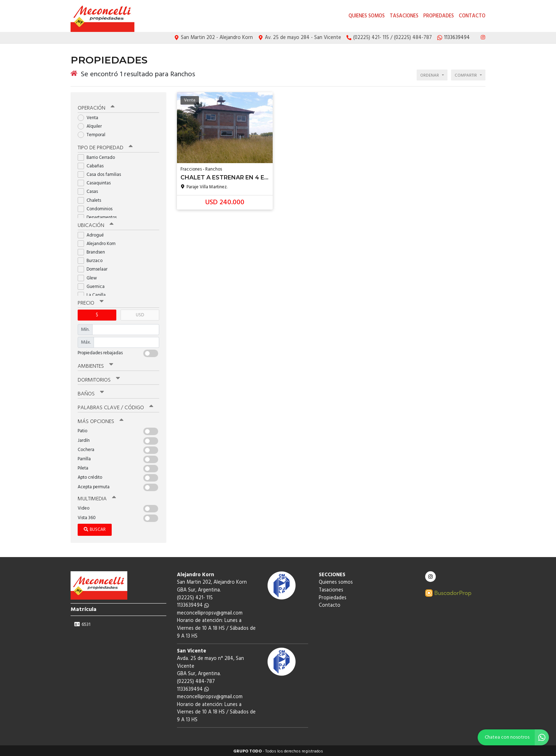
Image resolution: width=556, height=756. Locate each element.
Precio (91, 302)
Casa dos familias (102, 173)
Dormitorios (99, 379)
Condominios (97, 208)
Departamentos (99, 216)
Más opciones (101, 420)
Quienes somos (367, 16)
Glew (90, 277)
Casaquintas (96, 182)
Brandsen (94, 251)
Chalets (92, 199)
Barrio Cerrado (99, 156)
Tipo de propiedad (105, 146)
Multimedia (97, 497)
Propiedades (439, 16)
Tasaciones (404, 16)
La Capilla (94, 294)
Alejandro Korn (99, 242)
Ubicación (96, 224)
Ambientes (95, 365)
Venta (90, 116)
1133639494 (193, 604)
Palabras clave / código (115, 406)
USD (140, 314)
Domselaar (95, 268)
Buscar (95, 528)
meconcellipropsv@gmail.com (210, 612)
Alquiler (92, 125)
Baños (91, 393)
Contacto (472, 16)
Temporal (94, 134)
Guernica (93, 285)
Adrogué (93, 234)
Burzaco (92, 259)
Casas (90, 191)
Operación (96, 107)
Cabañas (93, 165)
